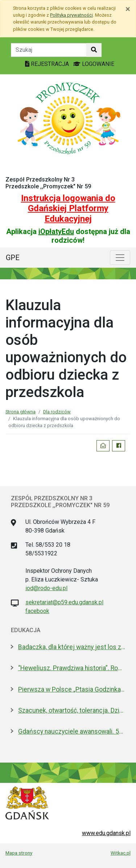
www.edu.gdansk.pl (106, 833)
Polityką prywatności (71, 15)
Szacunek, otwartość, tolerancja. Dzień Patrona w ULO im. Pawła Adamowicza (72, 710)
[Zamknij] (128, 9)
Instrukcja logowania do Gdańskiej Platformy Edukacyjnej (68, 209)
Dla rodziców (57, 412)
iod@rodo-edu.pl (46, 588)
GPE (13, 258)
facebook (37, 611)
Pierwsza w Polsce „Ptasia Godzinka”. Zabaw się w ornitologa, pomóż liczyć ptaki (72, 689)
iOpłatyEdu (56, 231)
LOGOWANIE (94, 64)
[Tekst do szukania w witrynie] (49, 50)
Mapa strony (19, 853)
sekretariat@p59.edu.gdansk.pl (64, 602)
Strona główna (20, 412)
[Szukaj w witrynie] (94, 50)
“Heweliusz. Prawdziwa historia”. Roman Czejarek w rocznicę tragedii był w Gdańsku (72, 668)
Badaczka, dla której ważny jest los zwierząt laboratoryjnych (72, 647)
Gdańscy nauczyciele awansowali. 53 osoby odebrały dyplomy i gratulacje (72, 731)
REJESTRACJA (48, 64)
